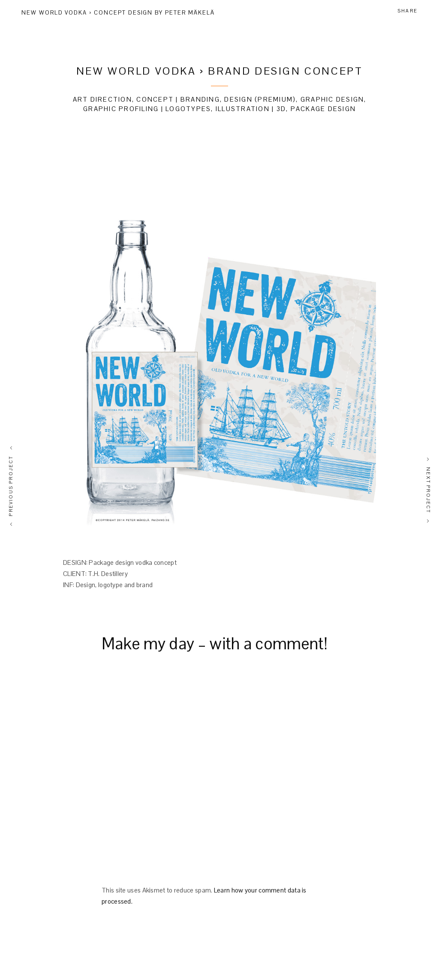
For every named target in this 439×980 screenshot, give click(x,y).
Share (407, 11)
